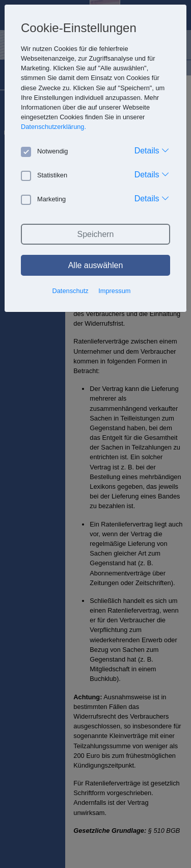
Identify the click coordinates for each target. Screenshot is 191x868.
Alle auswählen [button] (96, 265)
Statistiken (44, 175)
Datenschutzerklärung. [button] (53, 127)
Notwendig (44, 151)
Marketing (43, 199)
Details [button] (152, 150)
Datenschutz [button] (71, 291)
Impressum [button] (114, 291)
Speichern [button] (95, 234)
